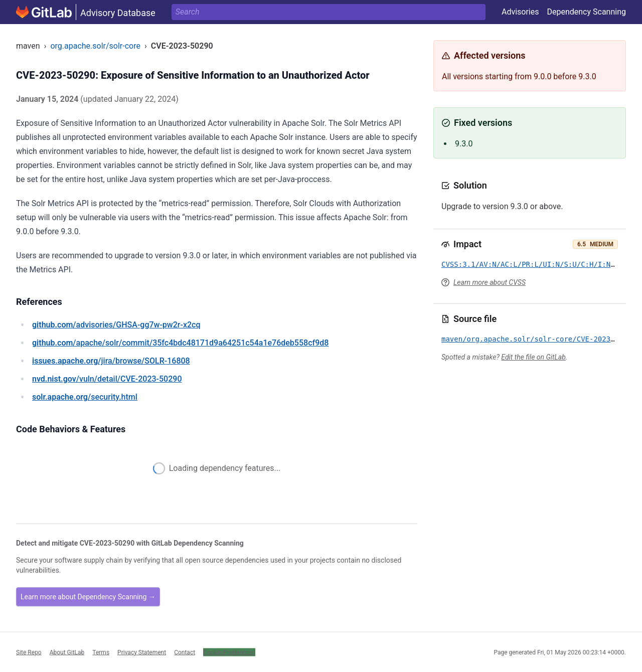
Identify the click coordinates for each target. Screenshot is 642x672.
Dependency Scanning (586, 12)
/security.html (85, 397)
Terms (101, 652)
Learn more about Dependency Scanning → (88, 597)
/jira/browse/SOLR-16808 (111, 361)
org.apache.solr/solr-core (95, 46)
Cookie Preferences (229, 652)
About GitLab (67, 652)
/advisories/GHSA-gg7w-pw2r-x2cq (116, 325)
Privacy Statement (142, 652)
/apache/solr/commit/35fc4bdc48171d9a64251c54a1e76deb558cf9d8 (180, 343)
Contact (185, 652)
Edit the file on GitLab (533, 357)
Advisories (520, 12)
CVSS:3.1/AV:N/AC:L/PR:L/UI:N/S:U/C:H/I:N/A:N (534, 264)
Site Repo (29, 652)
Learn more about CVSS (490, 282)
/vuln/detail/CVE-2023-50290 (107, 379)
